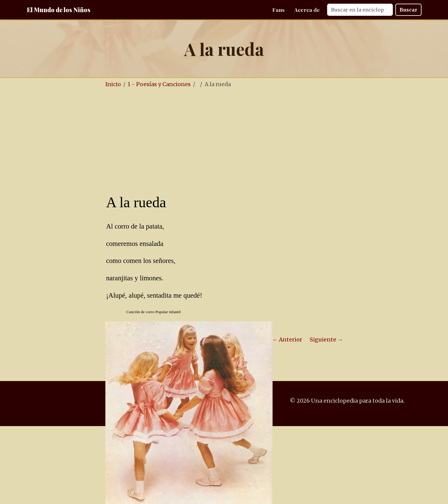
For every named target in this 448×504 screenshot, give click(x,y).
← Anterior (287, 340)
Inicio (113, 84)
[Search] (360, 10)
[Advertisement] (242, 139)
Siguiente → (326, 340)
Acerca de (307, 10)
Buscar (408, 10)
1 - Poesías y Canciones (159, 84)
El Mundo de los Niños (59, 10)
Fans (278, 10)
